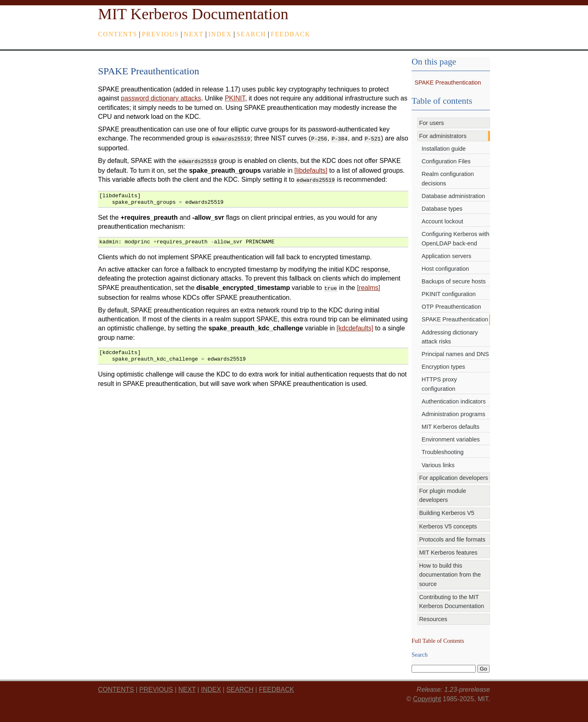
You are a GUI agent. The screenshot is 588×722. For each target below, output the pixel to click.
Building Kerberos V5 (447, 513)
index (220, 34)
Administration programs (454, 414)
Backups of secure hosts (454, 281)
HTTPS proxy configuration (439, 384)
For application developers (453, 478)
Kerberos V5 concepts (448, 526)
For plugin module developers (442, 495)
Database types (442, 209)
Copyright (427, 699)
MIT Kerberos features (448, 553)
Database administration (453, 196)
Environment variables (451, 439)
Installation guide (444, 149)
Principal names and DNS (455, 354)
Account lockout (443, 221)
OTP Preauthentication (451, 307)
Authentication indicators (454, 401)
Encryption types (443, 367)
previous (161, 34)
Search (251, 34)
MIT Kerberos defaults (451, 427)
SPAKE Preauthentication (448, 82)
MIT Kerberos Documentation (193, 14)
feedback (291, 34)
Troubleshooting (443, 452)
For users (431, 123)
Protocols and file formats (452, 539)
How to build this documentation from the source (450, 575)
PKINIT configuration (449, 294)
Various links (438, 465)
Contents (118, 34)
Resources (433, 619)
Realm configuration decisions (448, 178)
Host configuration (445, 269)
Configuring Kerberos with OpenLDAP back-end (456, 238)
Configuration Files (446, 161)
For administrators (443, 136)
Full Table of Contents (438, 641)
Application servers (447, 256)
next (194, 34)
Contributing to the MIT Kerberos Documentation (451, 602)
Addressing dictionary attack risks (450, 337)
